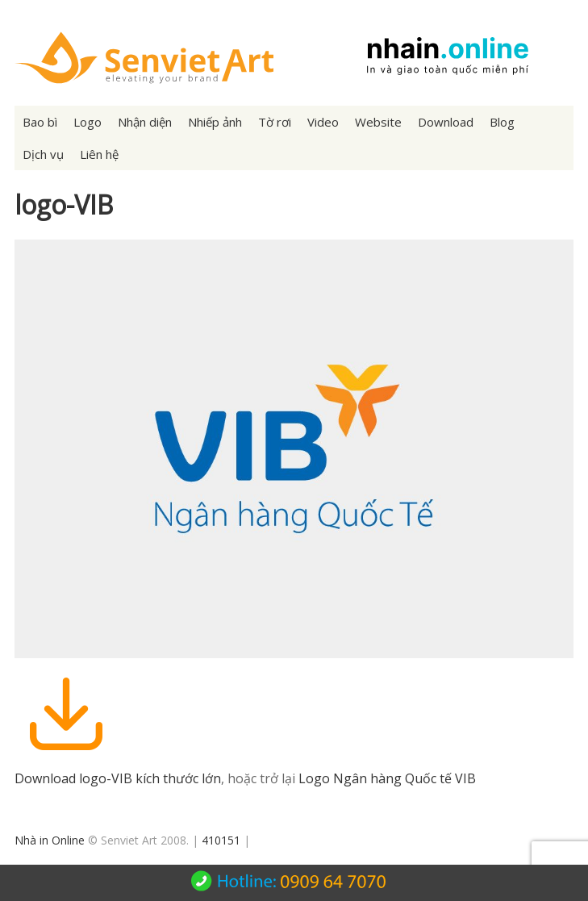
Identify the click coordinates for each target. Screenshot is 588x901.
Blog (502, 122)
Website (378, 122)
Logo (88, 122)
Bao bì (40, 122)
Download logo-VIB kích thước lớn (118, 778)
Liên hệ (99, 154)
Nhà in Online (50, 840)
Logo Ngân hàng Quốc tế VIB (387, 778)
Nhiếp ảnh (215, 122)
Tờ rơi (275, 122)
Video (323, 122)
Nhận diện (145, 122)
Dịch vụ (43, 154)
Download (446, 122)
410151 (221, 840)
